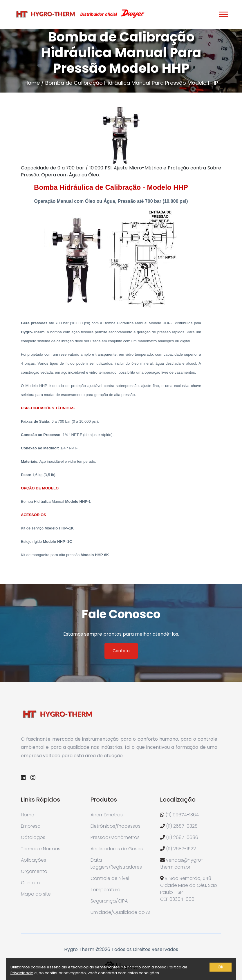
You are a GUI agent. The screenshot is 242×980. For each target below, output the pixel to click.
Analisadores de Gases (117, 849)
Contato (121, 651)
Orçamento (34, 871)
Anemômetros (107, 815)
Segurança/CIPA (109, 901)
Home (32, 83)
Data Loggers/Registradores (116, 864)
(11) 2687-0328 (182, 826)
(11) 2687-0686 (182, 837)
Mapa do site (36, 894)
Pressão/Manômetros (115, 837)
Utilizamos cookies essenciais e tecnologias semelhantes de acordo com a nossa (89, 967)
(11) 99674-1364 (182, 815)
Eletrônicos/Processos (115, 826)
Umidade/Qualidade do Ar (120, 912)
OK (221, 967)
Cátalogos (33, 837)
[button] (223, 13)
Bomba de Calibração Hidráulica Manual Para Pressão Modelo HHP (132, 83)
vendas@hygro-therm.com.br (182, 864)
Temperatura (105, 890)
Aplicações (34, 860)
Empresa (31, 826)
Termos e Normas (41, 849)
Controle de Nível (110, 878)
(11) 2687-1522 (181, 849)
